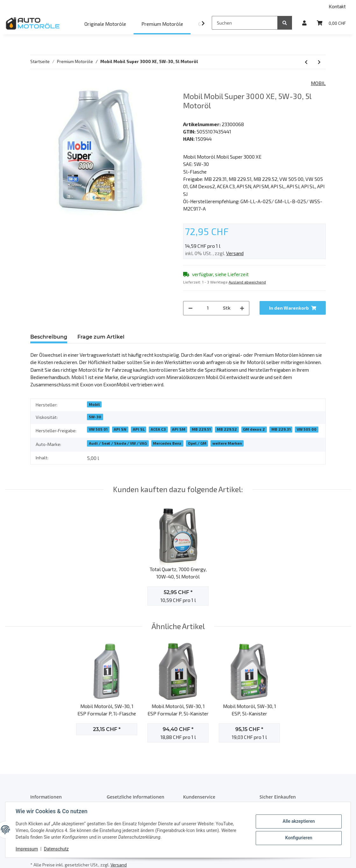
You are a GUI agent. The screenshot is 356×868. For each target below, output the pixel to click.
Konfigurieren (299, 838)
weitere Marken (227, 443)
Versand (235, 253)
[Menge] (208, 308)
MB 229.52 (227, 429)
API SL (139, 429)
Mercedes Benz (167, 443)
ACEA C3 (158, 429)
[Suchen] (245, 23)
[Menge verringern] (190, 308)
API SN (120, 429)
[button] (304, 23)
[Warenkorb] (331, 23)
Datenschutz (56, 849)
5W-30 (95, 417)
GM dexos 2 (254, 429)
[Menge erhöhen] (242, 308)
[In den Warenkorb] (293, 308)
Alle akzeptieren (299, 821)
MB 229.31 (281, 429)
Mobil (94, 404)
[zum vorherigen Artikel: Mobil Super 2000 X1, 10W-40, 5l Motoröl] (306, 62)
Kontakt (337, 6)
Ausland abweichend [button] (247, 282)
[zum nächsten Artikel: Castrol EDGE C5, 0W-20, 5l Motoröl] (319, 62)
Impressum (27, 849)
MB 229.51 (201, 429)
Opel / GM (197, 443)
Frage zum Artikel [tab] (101, 337)
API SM (179, 429)
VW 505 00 (307, 429)
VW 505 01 (98, 429)
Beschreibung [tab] (49, 337)
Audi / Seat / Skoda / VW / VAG (118, 443)
